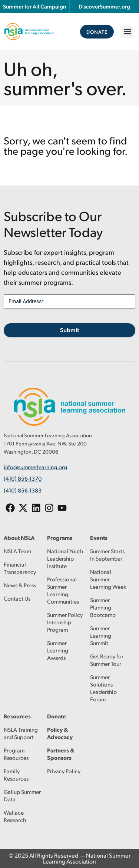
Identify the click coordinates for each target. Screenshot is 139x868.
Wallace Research (15, 816)
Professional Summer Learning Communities (63, 590)
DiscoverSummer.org (104, 6)
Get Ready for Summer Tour (107, 660)
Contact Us (17, 598)
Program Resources (16, 754)
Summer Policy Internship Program (65, 622)
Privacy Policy (64, 771)
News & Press (20, 585)
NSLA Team (17, 551)
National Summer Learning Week (108, 579)
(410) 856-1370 (23, 478)
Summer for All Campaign (34, 6)
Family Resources (16, 774)
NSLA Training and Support (21, 733)
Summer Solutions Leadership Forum (103, 688)
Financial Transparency (20, 568)
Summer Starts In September (107, 555)
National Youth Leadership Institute (65, 558)
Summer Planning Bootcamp (103, 607)
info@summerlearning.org (35, 467)
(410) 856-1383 (23, 490)
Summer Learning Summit (101, 635)
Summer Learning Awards (58, 650)
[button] (127, 32)
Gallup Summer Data (22, 795)
